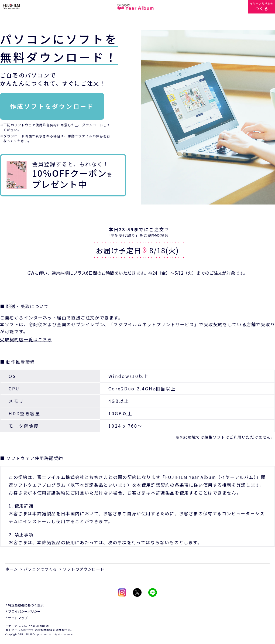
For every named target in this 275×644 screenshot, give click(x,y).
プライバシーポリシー (24, 611)
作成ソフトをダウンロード (52, 106)
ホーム (12, 569)
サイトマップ (18, 618)
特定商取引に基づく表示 (26, 605)
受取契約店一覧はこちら (26, 339)
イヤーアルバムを (262, 6)
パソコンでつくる (40, 569)
